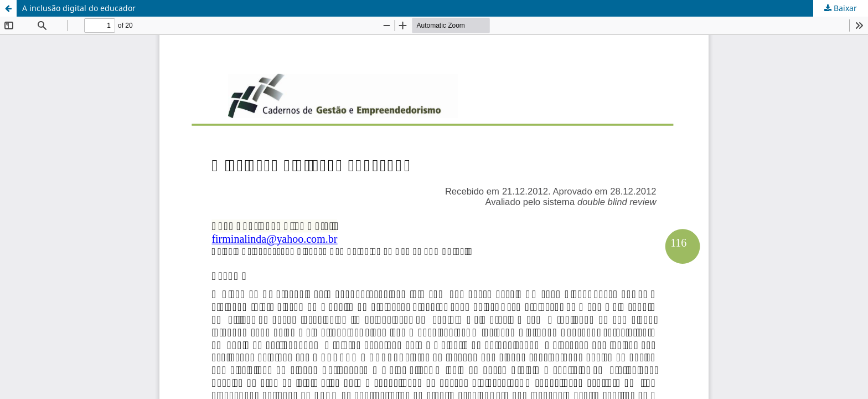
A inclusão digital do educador (79, 8)
